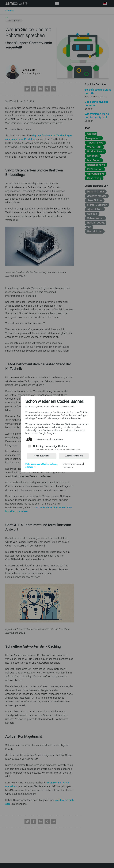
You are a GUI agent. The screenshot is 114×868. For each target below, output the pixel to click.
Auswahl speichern (74, 456)
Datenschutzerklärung (73, 464)
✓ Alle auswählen (42, 456)
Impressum (68, 467)
